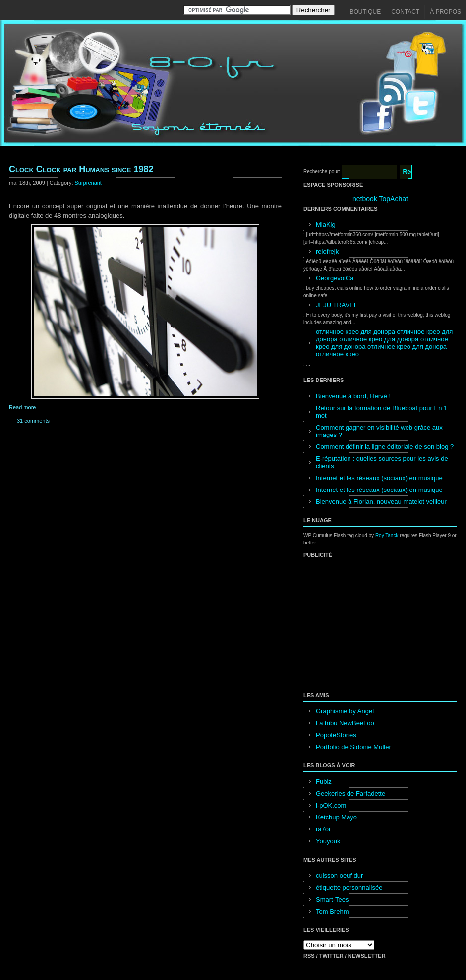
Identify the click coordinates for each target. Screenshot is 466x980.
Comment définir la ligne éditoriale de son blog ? (385, 447)
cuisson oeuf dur (339, 876)
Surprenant (88, 183)
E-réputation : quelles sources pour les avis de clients (382, 462)
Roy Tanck (387, 535)
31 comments (33, 421)
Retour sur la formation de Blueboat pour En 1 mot (381, 412)
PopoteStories (336, 735)
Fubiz (324, 782)
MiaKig (326, 225)
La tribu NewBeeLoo (345, 723)
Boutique (366, 12)
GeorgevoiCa (335, 278)
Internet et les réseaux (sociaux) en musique (379, 478)
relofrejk (327, 251)
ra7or (323, 829)
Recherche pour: (322, 172)
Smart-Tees (332, 899)
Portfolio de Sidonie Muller (353, 747)
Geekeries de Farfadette (350, 793)
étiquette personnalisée (349, 888)
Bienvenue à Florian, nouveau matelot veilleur (381, 502)
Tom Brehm (332, 911)
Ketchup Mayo (336, 817)
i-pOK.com (331, 805)
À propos (445, 12)
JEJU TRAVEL (337, 305)
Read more (22, 407)
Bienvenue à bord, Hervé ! (353, 396)
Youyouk (328, 841)
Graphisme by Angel (345, 711)
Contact (405, 12)
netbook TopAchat (380, 199)
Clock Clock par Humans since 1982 (81, 169)
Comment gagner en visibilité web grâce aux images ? (379, 431)
